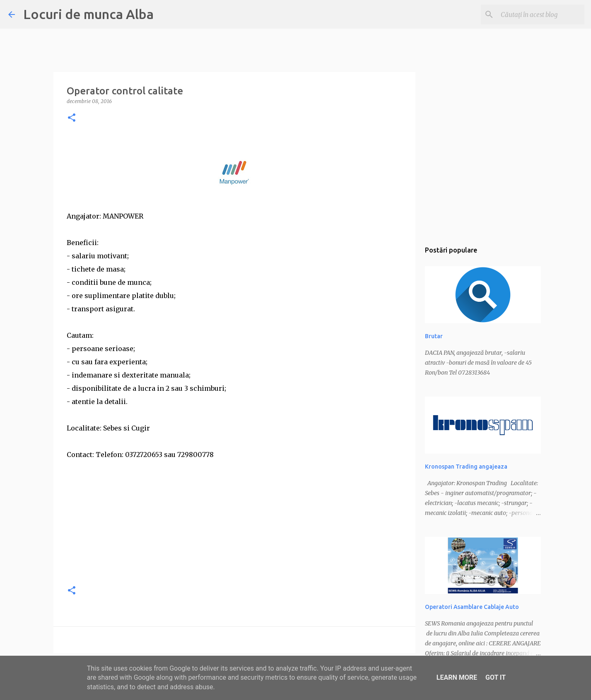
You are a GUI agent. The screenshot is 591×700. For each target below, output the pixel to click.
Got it (496, 677)
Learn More (457, 677)
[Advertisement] (234, 519)
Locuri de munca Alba (88, 14)
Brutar (434, 336)
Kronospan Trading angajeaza (466, 467)
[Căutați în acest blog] (541, 14)
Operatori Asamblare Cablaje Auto (472, 607)
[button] (72, 118)
